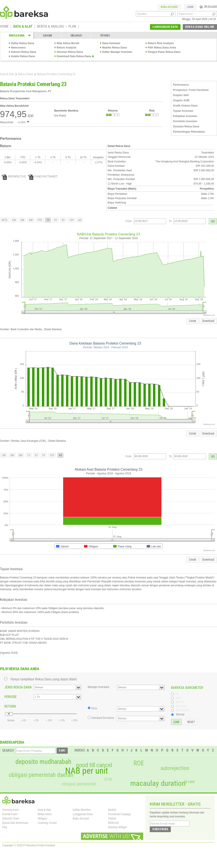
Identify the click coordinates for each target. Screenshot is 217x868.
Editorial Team (11, 818)
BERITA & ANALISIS (50, 27)
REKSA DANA (17, 35)
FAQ (5, 827)
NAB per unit (87, 771)
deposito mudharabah (43, 762)
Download (208, 321)
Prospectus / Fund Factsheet (191, 90)
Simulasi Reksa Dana (70, 52)
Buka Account (81, 818)
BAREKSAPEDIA (12, 742)
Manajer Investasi (98, 687)
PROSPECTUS (14, 177)
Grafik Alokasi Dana (185, 106)
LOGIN (190, 7)
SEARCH (8, 751)
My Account (208, 6)
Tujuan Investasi (183, 111)
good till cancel (94, 765)
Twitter (112, 818)
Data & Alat (7, 74)
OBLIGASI (76, 35)
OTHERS (105, 35)
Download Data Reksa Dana (74, 56)
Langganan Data (83, 814)
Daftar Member (82, 810)
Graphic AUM (181, 100)
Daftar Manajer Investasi (117, 52)
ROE (139, 763)
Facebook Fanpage (120, 814)
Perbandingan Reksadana (189, 132)
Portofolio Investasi (185, 121)
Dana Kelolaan (111, 43)
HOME (4, 27)
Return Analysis (67, 48)
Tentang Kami (11, 810)
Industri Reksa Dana (24, 52)
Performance (181, 85)
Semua (180, 714)
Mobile (112, 810)
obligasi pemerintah (79, 784)
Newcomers (18, 48)
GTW (108, 779)
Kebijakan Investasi (185, 116)
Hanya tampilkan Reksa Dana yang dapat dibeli (44, 679)
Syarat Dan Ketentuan (15, 823)
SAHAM (48, 35)
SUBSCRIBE (160, 829)
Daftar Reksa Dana (23, 43)
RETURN (10, 706)
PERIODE (11, 697)
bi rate (190, 782)
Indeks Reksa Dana (23, 56)
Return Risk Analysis (161, 43)
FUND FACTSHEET (43, 177)
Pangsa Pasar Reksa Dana (164, 52)
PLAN (72, 27)
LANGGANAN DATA (165, 27)
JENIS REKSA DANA (18, 687)
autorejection (175, 768)
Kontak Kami (10, 814)
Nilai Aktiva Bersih (68, 43)
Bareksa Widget (118, 827)
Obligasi (42, 818)
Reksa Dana (25, 74)
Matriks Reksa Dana (114, 48)
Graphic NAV (181, 95)
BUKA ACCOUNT (169, 7)
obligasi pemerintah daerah (41, 775)
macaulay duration (158, 783)
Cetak (192, 321)
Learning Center (47, 823)
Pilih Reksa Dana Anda (162, 48)
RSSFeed (113, 823)
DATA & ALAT (23, 27)
